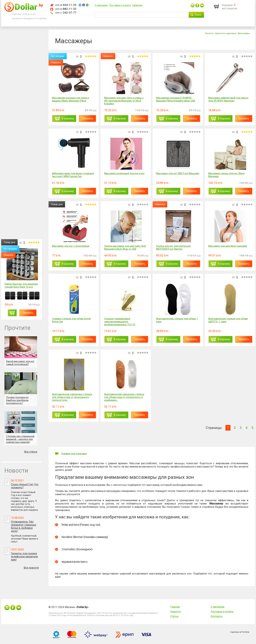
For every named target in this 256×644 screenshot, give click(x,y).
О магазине (101, 5)
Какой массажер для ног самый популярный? (20, 363)
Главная (175, 607)
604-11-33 (66, 5)
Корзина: (227, 5)
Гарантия (137, 5)
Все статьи (31, 452)
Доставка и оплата (120, 5)
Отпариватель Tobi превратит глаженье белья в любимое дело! (24, 526)
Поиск (198, 15)
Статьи (174, 616)
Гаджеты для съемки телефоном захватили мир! (24, 557)
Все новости (31, 568)
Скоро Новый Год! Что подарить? (25, 486)
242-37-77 (66, 13)
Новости (175, 612)
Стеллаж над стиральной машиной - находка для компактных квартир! (20, 439)
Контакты (217, 616)
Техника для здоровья (74, 454)
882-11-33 (66, 9)
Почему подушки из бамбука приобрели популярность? (17, 400)
